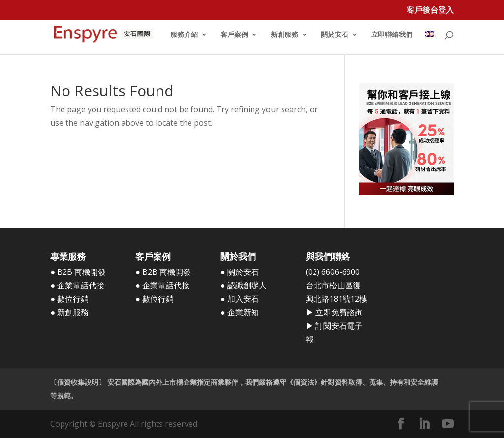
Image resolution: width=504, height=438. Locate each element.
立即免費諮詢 (339, 312)
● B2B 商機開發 (78, 272)
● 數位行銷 (69, 299)
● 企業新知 (240, 312)
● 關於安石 (240, 272)
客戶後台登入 (430, 11)
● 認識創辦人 (244, 285)
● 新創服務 (69, 312)
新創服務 (284, 35)
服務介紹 (184, 35)
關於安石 (335, 35)
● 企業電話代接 (77, 285)
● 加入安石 (240, 299)
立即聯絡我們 (392, 35)
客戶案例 (234, 35)
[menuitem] (430, 43)
